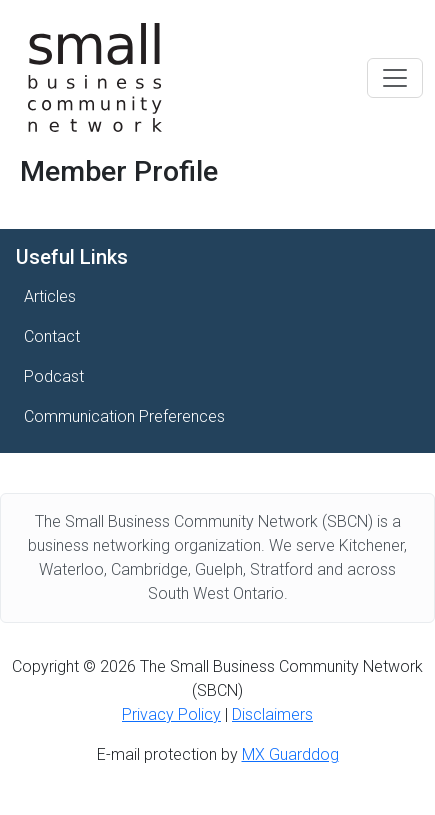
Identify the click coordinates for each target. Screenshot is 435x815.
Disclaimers (272, 714)
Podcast (54, 376)
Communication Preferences (124, 416)
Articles (50, 296)
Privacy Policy (171, 714)
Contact (52, 336)
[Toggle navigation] (395, 78)
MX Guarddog (290, 754)
